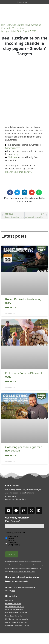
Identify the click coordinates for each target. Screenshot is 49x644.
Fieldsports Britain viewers (13, 539)
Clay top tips (23, 25)
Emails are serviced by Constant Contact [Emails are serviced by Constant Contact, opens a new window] (24, 571)
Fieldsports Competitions (14, 544)
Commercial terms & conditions (16, 613)
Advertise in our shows (13, 603)
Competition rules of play (14, 616)
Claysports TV (7, 28)
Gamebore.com (13, 148)
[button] (10, 192)
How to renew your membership (16, 622)
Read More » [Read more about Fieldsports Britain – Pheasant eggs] (11, 381)
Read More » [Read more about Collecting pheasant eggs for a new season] (11, 455)
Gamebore (20, 28)
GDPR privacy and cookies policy (17, 619)
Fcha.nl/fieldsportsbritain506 (18, 172)
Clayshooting (35, 25)
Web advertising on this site (15, 607)
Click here (12, 157)
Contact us (9, 600)
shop (16, 154)
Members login (23, 2)
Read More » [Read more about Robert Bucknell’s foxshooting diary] (11, 307)
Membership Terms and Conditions (17, 625)
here (24, 499)
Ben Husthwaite (9, 25)
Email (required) (13, 521)
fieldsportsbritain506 (11, 31)
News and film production (14, 610)
